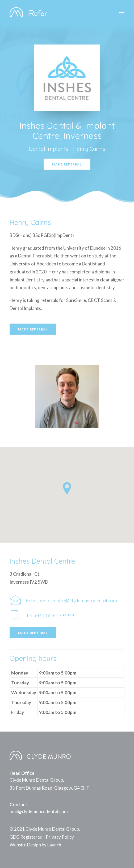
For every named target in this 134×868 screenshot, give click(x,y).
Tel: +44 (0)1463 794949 (50, 615)
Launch (54, 845)
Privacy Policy (60, 837)
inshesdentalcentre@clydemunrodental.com (72, 601)
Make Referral (67, 164)
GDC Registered (26, 837)
